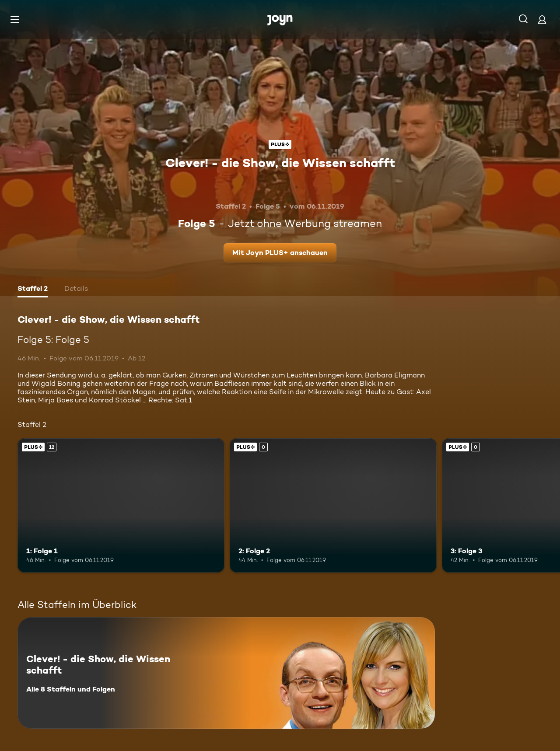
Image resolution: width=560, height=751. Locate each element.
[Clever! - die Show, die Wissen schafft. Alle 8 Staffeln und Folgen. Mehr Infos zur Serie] (226, 673)
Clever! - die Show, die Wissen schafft (280, 163)
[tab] (33, 290)
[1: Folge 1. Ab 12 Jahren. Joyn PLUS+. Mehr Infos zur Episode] (121, 505)
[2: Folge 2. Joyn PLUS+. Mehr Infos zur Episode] (333, 505)
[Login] (542, 19)
